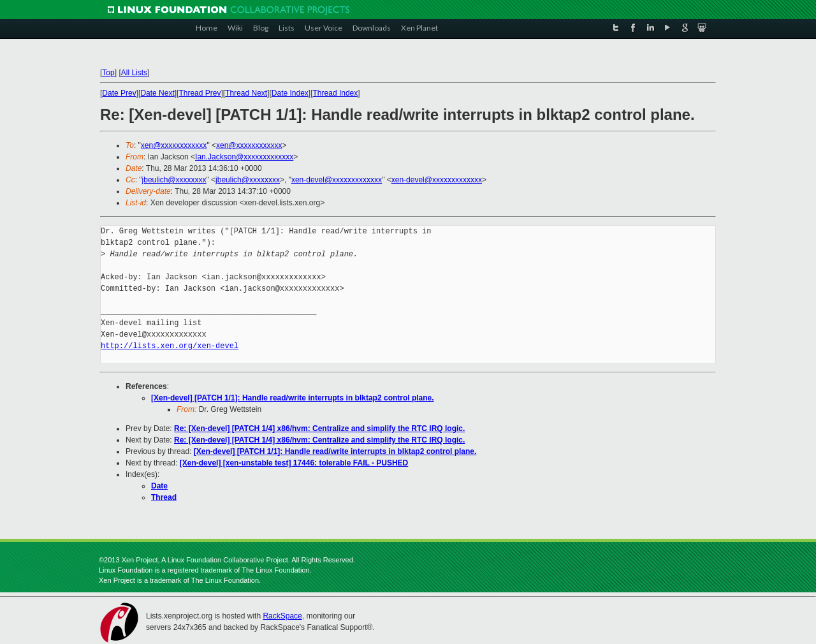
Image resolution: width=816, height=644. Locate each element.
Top (108, 73)
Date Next (157, 93)
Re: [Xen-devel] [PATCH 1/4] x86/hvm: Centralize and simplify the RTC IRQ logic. (319, 428)
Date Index (290, 93)
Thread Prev (200, 93)
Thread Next (246, 93)
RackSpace (282, 616)
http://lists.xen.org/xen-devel (170, 346)
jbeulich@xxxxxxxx (174, 180)
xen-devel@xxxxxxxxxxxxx (337, 180)
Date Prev (119, 93)
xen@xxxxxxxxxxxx (174, 145)
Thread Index (336, 93)
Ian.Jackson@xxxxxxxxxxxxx (244, 157)
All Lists (134, 73)
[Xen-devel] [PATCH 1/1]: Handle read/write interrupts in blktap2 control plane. (293, 398)
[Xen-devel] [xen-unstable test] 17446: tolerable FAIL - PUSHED (294, 463)
